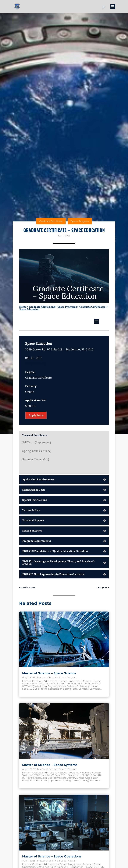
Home (23, 307)
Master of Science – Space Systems (50, 765)
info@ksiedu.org (36, 363)
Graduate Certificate (51, 221)
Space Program (80, 221)
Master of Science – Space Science (49, 673)
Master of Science (48, 677)
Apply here (36, 415)
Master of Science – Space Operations (52, 856)
